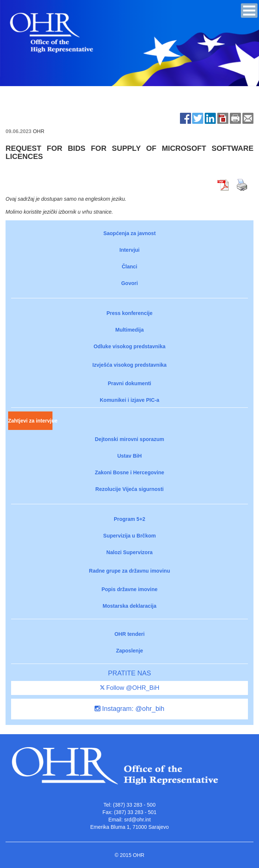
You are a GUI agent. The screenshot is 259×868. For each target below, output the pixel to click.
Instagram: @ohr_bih (129, 709)
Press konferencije (129, 313)
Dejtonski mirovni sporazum (129, 439)
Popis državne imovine (130, 589)
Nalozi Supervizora (129, 552)
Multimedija (129, 330)
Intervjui (129, 250)
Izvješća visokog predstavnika (129, 365)
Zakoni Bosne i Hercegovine (130, 472)
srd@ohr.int (137, 820)
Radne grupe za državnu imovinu (129, 571)
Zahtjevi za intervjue (30, 421)
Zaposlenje (129, 651)
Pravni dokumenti (129, 383)
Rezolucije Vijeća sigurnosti (129, 489)
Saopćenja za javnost (130, 233)
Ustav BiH (129, 456)
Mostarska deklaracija (130, 606)
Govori (129, 283)
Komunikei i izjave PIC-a (129, 400)
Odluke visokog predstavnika (129, 346)
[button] (249, 11)
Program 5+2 (129, 519)
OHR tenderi (130, 634)
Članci (129, 267)
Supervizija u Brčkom (129, 536)
